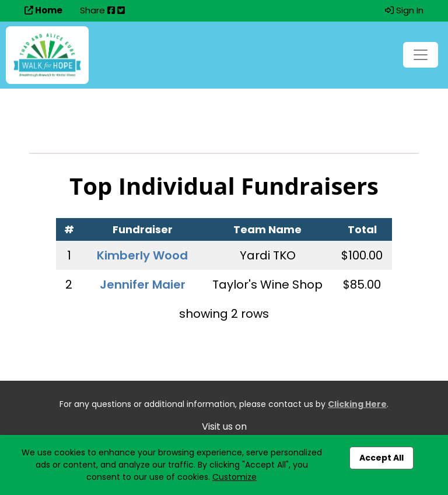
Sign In (404, 10)
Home (43, 10)
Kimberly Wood (142, 255)
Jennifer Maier (143, 285)
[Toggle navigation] (421, 55)
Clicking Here (357, 404)
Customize (235, 477)
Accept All (381, 458)
